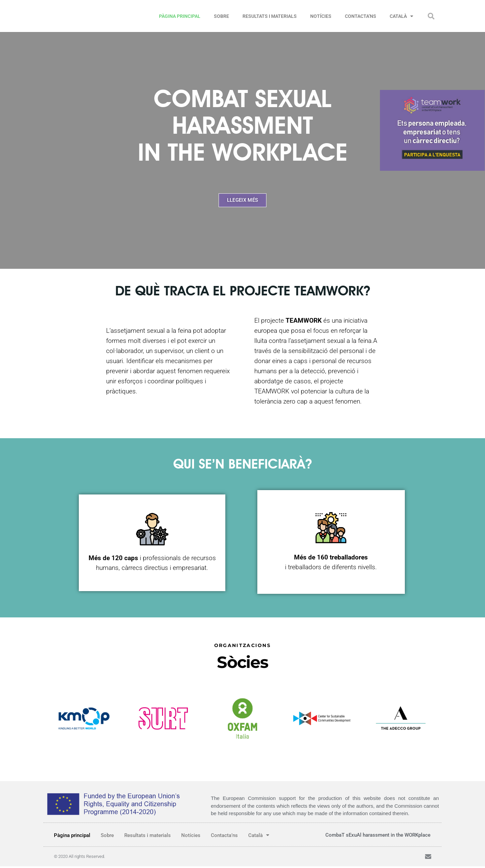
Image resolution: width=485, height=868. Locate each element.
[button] (431, 16)
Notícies (321, 16)
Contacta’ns (361, 16)
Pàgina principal (180, 16)
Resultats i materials (270, 16)
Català (401, 16)
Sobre (221, 16)
